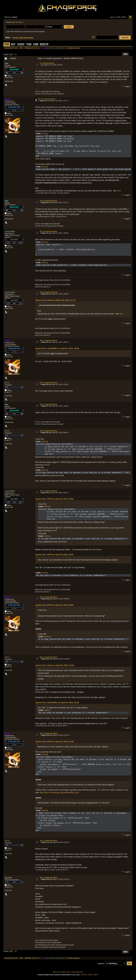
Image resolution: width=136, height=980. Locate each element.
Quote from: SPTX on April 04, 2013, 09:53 (55, 499)
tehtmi (43, 48)
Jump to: (101, 964)
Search (21, 45)
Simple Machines (77, 972)
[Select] (45, 134)
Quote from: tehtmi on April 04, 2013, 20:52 (55, 665)
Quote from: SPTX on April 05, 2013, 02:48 (55, 742)
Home (7, 45)
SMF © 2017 (66, 972)
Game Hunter (50, 48)
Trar (7, 63)
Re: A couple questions (47, 99)
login (13, 22)
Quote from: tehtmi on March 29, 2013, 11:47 (56, 300)
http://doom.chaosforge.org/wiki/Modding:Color (59, 792)
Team (29, 45)
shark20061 (10, 231)
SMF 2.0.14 (57, 972)
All (16, 54)
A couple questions (47, 63)
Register (44, 45)
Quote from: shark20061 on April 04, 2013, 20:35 (57, 703)
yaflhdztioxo (59, 48)
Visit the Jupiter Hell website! (23, 38)
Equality (8, 878)
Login (36, 45)
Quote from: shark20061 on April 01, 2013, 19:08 (57, 348)
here (119, 191)
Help (13, 45)
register (20, 22)
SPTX (7, 383)
